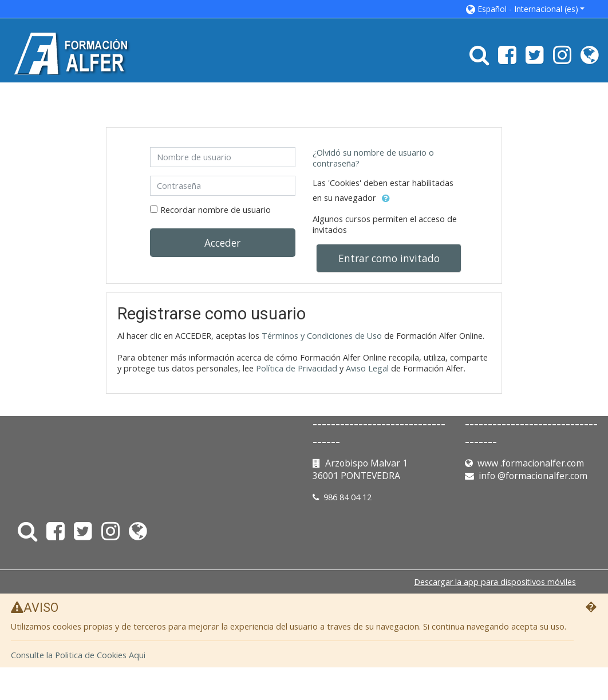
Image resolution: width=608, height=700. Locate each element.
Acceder (222, 243)
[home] (74, 53)
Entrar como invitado (389, 258)
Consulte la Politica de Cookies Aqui (78, 655)
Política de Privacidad (297, 368)
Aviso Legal (367, 368)
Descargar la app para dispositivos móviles (495, 582)
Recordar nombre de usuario (216, 210)
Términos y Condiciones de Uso (322, 336)
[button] (526, 9)
